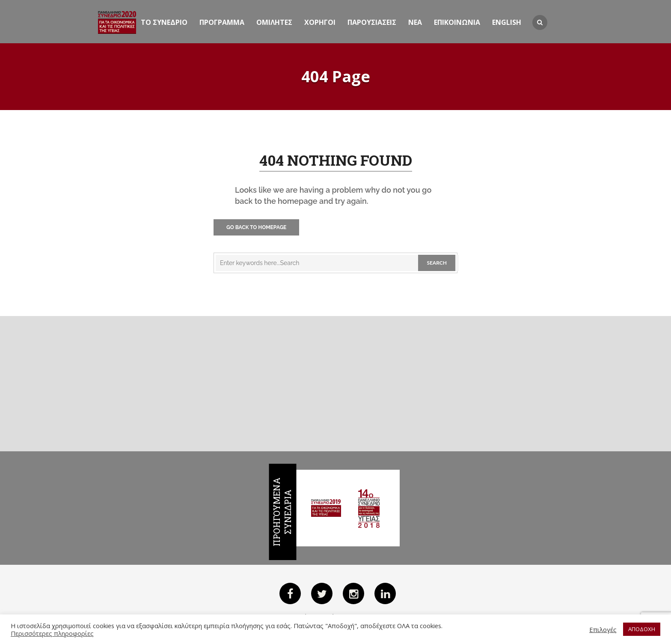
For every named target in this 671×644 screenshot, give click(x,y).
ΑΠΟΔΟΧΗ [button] (642, 629)
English (507, 22)
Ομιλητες (274, 22)
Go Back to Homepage (256, 227)
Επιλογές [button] (603, 629)
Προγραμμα (222, 22)
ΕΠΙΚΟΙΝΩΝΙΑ (457, 22)
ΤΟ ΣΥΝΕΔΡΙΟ (164, 22)
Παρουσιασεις (372, 22)
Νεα (415, 22)
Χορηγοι (320, 22)
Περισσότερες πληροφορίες (52, 633)
